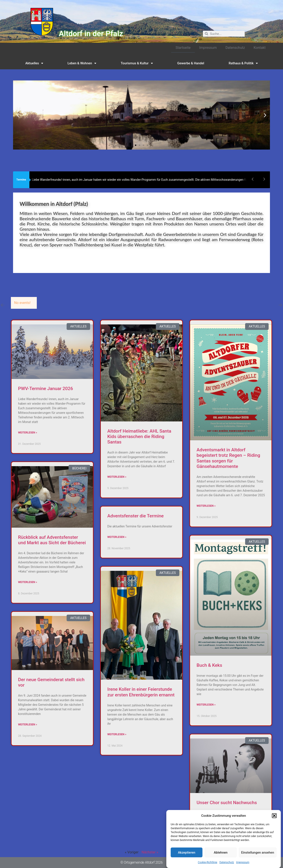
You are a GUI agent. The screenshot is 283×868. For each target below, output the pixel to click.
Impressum (208, 48)
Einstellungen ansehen (258, 859)
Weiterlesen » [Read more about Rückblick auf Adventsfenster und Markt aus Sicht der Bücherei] (28, 582)
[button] (274, 823)
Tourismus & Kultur (137, 63)
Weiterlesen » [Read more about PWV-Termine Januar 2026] (28, 433)
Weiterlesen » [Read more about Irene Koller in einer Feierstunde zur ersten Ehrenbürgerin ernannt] (117, 734)
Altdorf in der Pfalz (91, 34)
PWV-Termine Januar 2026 (45, 389)
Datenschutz (235, 48)
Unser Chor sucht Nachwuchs (227, 803)
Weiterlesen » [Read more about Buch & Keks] (206, 705)
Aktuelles (34, 63)
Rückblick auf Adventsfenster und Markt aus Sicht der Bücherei (52, 540)
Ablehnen (221, 859)
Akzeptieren (187, 859)
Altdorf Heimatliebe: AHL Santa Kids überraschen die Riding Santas (139, 437)
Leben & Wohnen (82, 63)
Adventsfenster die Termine (136, 516)
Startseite (183, 48)
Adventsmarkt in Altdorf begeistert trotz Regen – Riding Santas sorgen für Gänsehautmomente (228, 458)
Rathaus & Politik (243, 63)
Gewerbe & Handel (191, 63)
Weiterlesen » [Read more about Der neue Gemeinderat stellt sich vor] (28, 725)
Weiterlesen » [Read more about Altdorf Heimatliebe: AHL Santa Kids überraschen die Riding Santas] (117, 477)
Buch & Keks (209, 665)
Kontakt (260, 48)
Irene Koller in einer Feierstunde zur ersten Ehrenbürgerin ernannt (141, 692)
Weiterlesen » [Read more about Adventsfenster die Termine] (117, 537)
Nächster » (150, 852)
